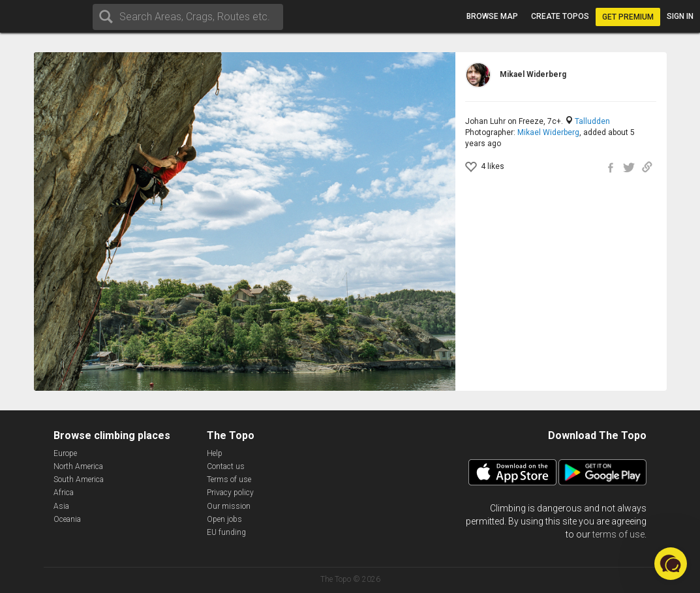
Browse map (492, 16)
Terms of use (229, 479)
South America (79, 479)
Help (215, 453)
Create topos (560, 16)
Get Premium (628, 17)
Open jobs (224, 519)
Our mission (229, 506)
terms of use (618, 534)
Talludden (592, 121)
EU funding (226, 532)
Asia (61, 506)
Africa (64, 493)
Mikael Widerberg (548, 132)
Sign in (680, 16)
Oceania (67, 519)
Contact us (226, 466)
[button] (671, 564)
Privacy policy (230, 493)
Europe (65, 453)
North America (78, 466)
